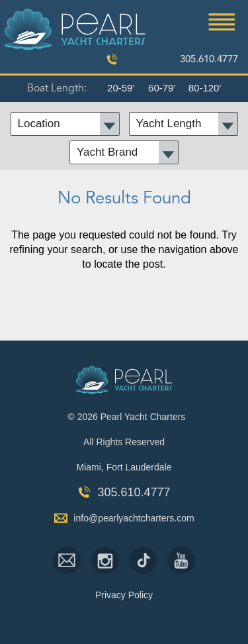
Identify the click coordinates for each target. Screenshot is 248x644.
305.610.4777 (209, 60)
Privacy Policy (124, 595)
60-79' (162, 88)
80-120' (205, 88)
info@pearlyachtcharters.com (134, 518)
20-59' (121, 88)
